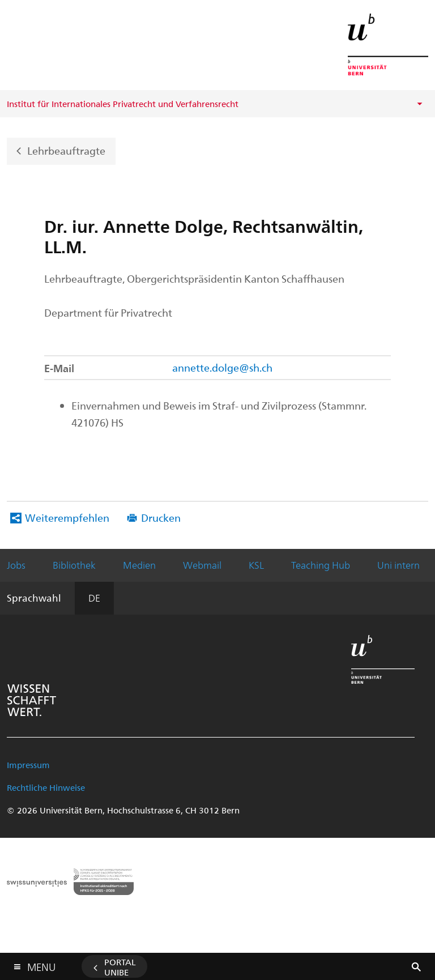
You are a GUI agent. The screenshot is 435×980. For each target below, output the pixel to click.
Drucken (161, 517)
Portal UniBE (120, 967)
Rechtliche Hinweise (46, 787)
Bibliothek (74, 565)
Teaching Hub (321, 565)
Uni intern (398, 565)
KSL (256, 565)
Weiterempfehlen (67, 517)
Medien (139, 565)
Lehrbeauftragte (66, 150)
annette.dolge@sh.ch (222, 367)
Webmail (202, 565)
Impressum (28, 765)
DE (94, 598)
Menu (41, 964)
